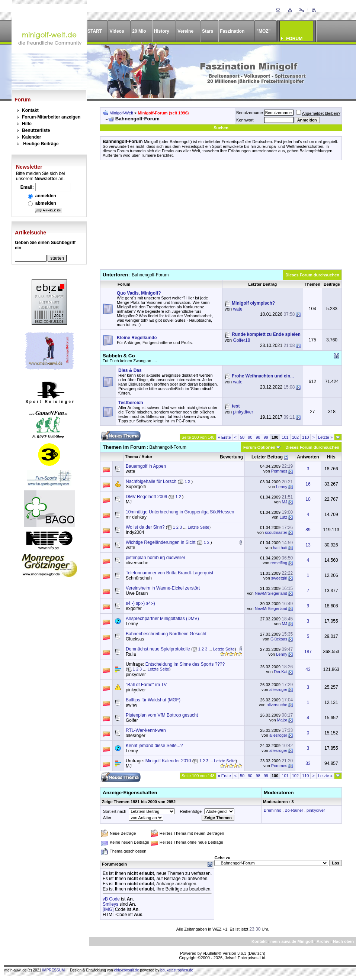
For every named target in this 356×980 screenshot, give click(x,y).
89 (308, 530)
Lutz (283, 517)
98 (258, 437)
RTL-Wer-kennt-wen (146, 730)
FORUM (294, 39)
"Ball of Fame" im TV (146, 685)
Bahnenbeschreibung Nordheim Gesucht (166, 634)
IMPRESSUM (54, 970)
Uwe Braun (137, 593)
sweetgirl (279, 578)
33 (308, 763)
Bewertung (231, 457)
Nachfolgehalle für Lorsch (151, 481)
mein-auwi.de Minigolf (292, 941)
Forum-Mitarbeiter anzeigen (51, 117)
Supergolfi (136, 487)
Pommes (279, 471)
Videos (117, 31)
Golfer (132, 720)
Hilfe (27, 124)
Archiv (323, 941)
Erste (224, 437)
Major (282, 720)
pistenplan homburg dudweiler (155, 558)
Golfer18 (241, 340)
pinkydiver (243, 412)
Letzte (325, 437)
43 (308, 669)
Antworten (308, 457)
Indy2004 (135, 532)
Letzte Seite (198, 527)
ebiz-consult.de (126, 970)
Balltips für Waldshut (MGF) (153, 700)
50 (242, 437)
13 (308, 545)
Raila (131, 654)
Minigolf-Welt (121, 113)
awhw (132, 705)
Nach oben (343, 941)
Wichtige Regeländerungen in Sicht (161, 542)
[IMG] (108, 909)
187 (308, 652)
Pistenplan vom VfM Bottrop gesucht (162, 715)
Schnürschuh (139, 578)
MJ (129, 502)
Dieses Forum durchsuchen (312, 275)
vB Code (111, 899)
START (95, 31)
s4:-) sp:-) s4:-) (140, 603)
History (162, 31)
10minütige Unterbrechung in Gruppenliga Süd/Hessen (180, 512)
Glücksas (135, 639)
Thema (132, 457)
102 (295, 437)
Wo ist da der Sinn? (145, 527)
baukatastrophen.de (177, 970)
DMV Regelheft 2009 (146, 497)
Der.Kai (280, 672)
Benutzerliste (36, 130)
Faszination (232, 31)
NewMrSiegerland (271, 593)
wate (238, 309)
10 (308, 499)
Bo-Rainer (294, 810)
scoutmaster (276, 532)
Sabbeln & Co (119, 356)
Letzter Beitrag (267, 457)
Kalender (31, 137)
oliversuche (137, 563)
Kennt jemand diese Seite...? (154, 746)
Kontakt (30, 110)
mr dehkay (136, 517)
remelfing (279, 563)
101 (285, 437)
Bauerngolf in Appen (146, 466)
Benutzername (250, 113)
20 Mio (139, 31)
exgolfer (134, 609)
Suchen (221, 128)
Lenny (282, 487)
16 (308, 484)
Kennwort (245, 120)
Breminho (272, 810)
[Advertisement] (221, 217)
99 (266, 437)
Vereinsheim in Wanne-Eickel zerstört (163, 588)
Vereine (185, 31)
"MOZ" (263, 31)
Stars (208, 31)
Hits (331, 457)
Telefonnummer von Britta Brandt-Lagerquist (169, 573)
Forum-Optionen (259, 447)
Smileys (110, 904)
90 (250, 437)
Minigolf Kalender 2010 (168, 761)
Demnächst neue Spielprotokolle (158, 649)
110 (305, 437)
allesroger (278, 689)
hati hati (280, 548)
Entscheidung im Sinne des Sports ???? (185, 664)
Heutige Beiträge (41, 144)
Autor (147, 457)
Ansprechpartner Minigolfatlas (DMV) (162, 619)
